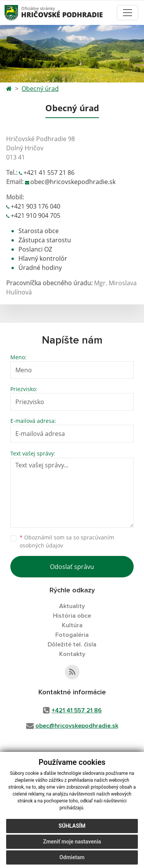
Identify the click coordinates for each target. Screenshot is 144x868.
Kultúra (72, 625)
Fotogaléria (72, 635)
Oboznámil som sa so (67, 541)
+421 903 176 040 (36, 206)
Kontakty (72, 654)
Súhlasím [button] (72, 826)
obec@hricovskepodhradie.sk (73, 182)
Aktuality (72, 606)
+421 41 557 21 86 (49, 173)
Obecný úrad (40, 89)
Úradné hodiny (40, 268)
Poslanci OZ (35, 249)
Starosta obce (39, 231)
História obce (72, 616)
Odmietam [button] (72, 857)
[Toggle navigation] (127, 13)
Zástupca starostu (45, 240)
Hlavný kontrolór (43, 258)
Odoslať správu (72, 567)
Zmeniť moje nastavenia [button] (72, 842)
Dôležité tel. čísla (72, 644)
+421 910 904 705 (36, 215)
